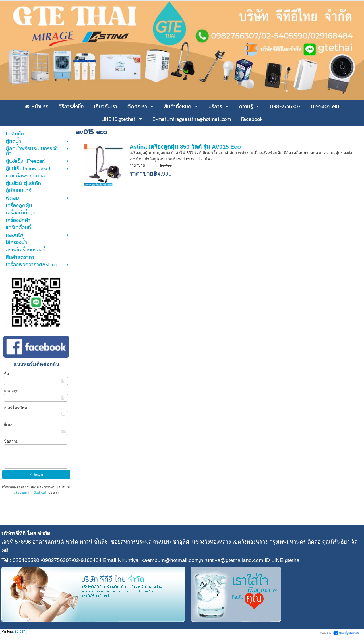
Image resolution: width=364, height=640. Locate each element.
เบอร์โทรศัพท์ (15, 408)
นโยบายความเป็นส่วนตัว (31, 492)
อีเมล (8, 424)
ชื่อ (6, 374)
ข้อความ (11, 441)
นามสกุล (11, 391)
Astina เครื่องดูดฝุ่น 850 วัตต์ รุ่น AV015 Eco (185, 147)
